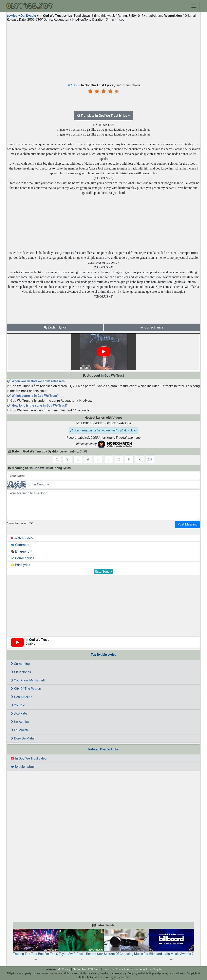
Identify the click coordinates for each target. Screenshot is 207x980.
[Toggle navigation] (194, 6)
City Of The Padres (26, 689)
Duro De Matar (23, 738)
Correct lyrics (152, 327)
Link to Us (108, 969)
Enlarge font (22, 551)
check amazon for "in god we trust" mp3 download (103, 430)
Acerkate (19, 714)
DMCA (76, 969)
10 (150, 459)
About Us (145, 969)
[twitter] (59, 969)
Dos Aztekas (22, 697)
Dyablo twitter (23, 767)
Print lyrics (21, 565)
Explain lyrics (55, 327)
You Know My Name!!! (28, 680)
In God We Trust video (29, 758)
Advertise (133, 969)
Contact (120, 969)
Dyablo (31, 16)
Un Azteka (20, 722)
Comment (20, 545)
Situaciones (21, 672)
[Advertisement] (103, 51)
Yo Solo (18, 705)
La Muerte (20, 730)
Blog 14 (157, 969)
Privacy (66, 969)
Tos (84, 969)
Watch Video (22, 538)
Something (20, 664)
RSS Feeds (94, 969)
